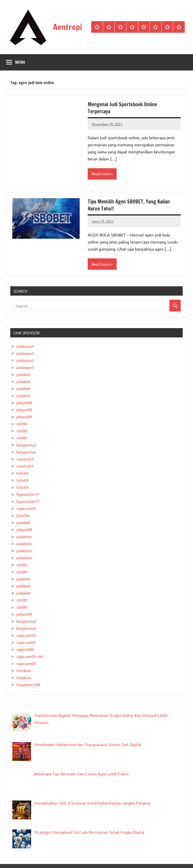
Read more (101, 174)
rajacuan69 (26, 508)
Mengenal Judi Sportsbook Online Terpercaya (122, 108)
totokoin (24, 670)
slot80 (22, 424)
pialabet (23, 374)
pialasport (25, 346)
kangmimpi (26, 445)
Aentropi (67, 27)
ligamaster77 (28, 494)
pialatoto (24, 536)
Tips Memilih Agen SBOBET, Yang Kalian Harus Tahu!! (129, 205)
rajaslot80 (25, 649)
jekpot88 (24, 402)
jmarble (23, 515)
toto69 (22, 473)
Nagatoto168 (28, 684)
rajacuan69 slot (30, 656)
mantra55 (25, 459)
